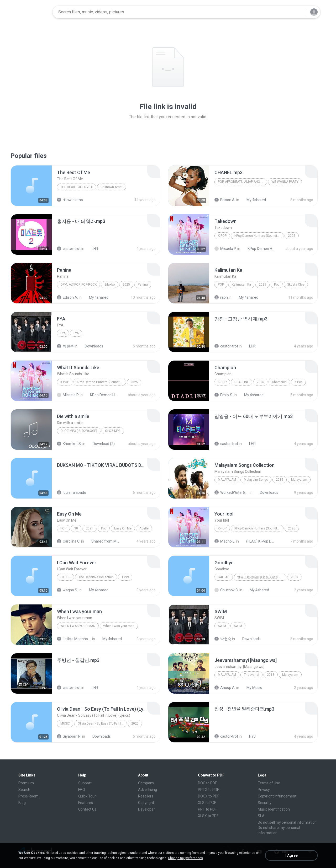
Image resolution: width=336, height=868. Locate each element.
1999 (125, 577)
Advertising (148, 790)
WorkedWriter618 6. (232, 492)
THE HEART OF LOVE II (77, 187)
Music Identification (274, 809)
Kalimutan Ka (241, 285)
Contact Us (87, 809)
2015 (280, 480)
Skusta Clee (296, 285)
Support (85, 783)
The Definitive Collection (96, 577)
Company (146, 783)
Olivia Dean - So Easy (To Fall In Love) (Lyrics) (102, 724)
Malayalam (227, 480)
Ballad (224, 577)
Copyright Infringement (277, 796)
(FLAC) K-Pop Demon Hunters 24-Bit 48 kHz (258, 541)
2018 (271, 675)
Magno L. (225, 541)
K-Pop (222, 236)
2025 (292, 236)
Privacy (264, 790)
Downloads (91, 346)
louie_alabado (72, 492)
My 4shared (253, 200)
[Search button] (299, 12)
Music (65, 724)
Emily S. (224, 395)
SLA (261, 816)
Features (86, 803)
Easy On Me (123, 528)
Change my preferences (185, 858)
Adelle (144, 528)
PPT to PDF (207, 809)
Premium (26, 783)
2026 (260, 382)
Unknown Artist (112, 187)
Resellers (146, 796)
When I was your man (78, 626)
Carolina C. (69, 541)
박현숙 (65, 346)
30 (76, 528)
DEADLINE (242, 382)
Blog (22, 803)
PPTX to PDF (208, 790)
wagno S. (67, 590)
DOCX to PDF (209, 796)
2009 (295, 577)
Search (24, 790)
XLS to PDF (207, 803)
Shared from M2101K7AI (103, 541)
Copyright (146, 803)
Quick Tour (87, 796)
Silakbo (110, 285)
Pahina (143, 285)
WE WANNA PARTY (285, 182)
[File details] (31, 186)
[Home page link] (32, 12)
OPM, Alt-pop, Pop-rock (78, 285)
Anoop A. (225, 688)
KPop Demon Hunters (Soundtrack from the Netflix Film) (259, 236)
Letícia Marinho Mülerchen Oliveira (74, 639)
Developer (146, 809)
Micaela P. (225, 249)
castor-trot (69, 249)
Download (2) (101, 444)
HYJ (250, 736)
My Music (251, 688)
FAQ (82, 790)
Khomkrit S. (69, 444)
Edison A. (225, 200)
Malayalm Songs (256, 480)
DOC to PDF (207, 783)
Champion (279, 382)
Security (265, 803)
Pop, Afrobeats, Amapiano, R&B (242, 182)
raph (221, 297)
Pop (221, 285)
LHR (92, 249)
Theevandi (251, 675)
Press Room (28, 796)
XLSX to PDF (208, 816)
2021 (90, 528)
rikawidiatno (70, 200)
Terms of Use (269, 783)
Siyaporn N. (69, 736)
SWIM (222, 626)
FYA (63, 333)
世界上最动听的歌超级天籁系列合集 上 (262, 577)
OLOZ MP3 (113, 431)
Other (65, 577)
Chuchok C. (227, 590)
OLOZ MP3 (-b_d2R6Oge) (79, 431)
